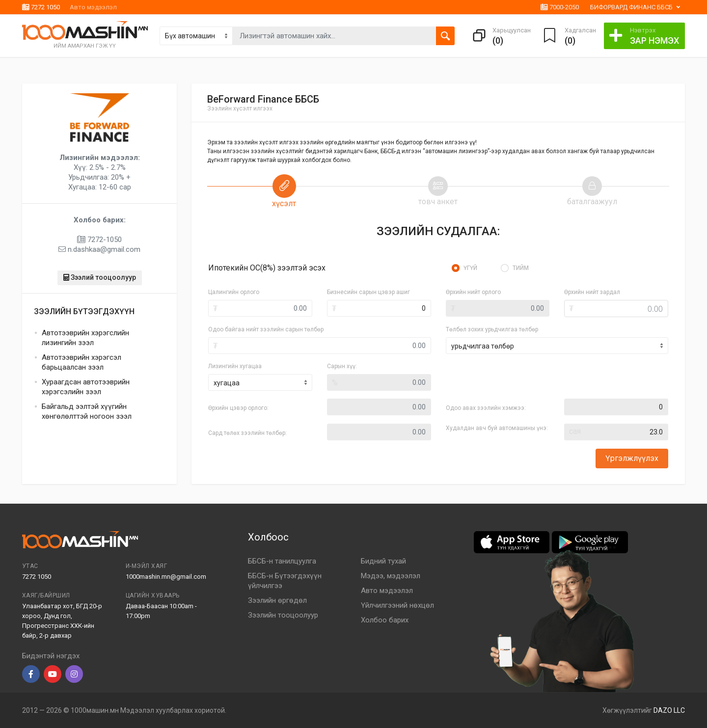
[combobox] (260, 382)
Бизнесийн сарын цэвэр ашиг (368, 292)
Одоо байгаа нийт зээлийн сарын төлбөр (266, 329)
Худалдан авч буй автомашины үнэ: (497, 428)
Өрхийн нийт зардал (592, 292)
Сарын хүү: (342, 366)
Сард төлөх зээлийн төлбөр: (247, 433)
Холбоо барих (385, 620)
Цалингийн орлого (234, 292)
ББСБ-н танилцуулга (282, 561)
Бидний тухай (383, 561)
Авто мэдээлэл (93, 7)
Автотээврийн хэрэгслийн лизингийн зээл (85, 338)
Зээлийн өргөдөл (277, 600)
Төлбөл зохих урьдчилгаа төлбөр (492, 329)
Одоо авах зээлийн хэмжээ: (486, 408)
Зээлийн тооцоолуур (283, 615)
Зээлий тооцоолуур (100, 277)
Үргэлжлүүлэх (632, 458)
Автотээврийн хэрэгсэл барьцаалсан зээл (82, 362)
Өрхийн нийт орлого (473, 292)
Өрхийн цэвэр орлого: (238, 408)
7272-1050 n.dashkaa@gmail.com (99, 235)
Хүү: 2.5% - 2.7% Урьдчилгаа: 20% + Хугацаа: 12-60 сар (100, 172)
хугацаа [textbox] (227, 383)
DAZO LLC (669, 710)
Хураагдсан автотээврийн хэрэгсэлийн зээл (86, 387)
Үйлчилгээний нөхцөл (397, 605)
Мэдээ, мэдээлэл (391, 576)
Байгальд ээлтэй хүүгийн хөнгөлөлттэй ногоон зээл (87, 411)
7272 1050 (41, 7)
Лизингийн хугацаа (235, 366)
